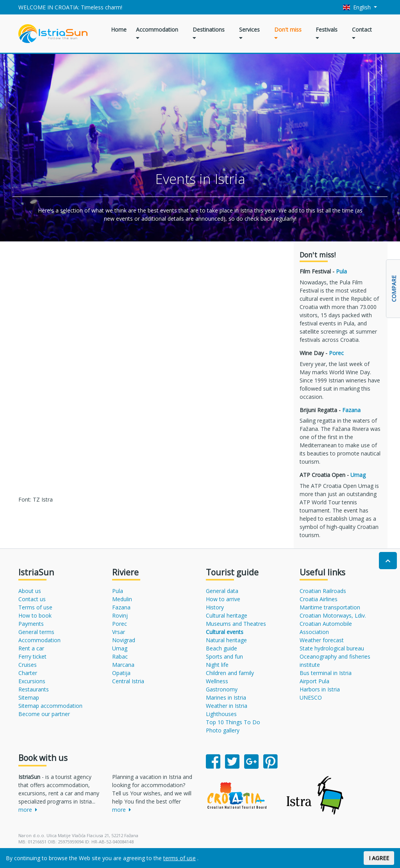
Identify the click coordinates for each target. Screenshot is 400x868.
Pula (341, 271)
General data (222, 591)
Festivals (327, 33)
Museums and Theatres (236, 624)
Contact (362, 33)
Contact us (32, 599)
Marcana (123, 665)
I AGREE (379, 858)
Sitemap (29, 697)
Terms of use (35, 607)
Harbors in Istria (320, 689)
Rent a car (31, 648)
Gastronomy (222, 689)
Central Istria (128, 681)
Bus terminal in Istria (326, 673)
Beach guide (221, 648)
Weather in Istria (227, 706)
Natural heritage (226, 640)
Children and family (230, 673)
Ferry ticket (32, 656)
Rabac (120, 656)
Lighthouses (221, 714)
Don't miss (288, 33)
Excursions (32, 681)
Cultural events (225, 632)
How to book (35, 615)
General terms (36, 632)
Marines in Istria (226, 697)
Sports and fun (224, 656)
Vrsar (119, 632)
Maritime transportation (330, 607)
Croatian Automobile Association (326, 628)
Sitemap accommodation (50, 706)
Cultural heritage (227, 615)
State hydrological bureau (332, 648)
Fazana (351, 410)
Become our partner (44, 714)
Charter (28, 673)
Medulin (122, 599)
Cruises (28, 665)
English (358, 7)
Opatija (121, 673)
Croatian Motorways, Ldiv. (333, 615)
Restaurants (34, 689)
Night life (217, 665)
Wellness (217, 681)
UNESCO (311, 697)
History (215, 607)
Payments (31, 624)
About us (30, 591)
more (28, 810)
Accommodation (157, 33)
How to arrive (223, 599)
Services (249, 33)
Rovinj (120, 615)
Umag (358, 475)
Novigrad (124, 640)
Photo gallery (223, 730)
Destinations (209, 33)
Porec (336, 353)
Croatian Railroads (323, 591)
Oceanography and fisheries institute (335, 661)
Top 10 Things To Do (233, 722)
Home (119, 29)
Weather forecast (322, 640)
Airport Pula (314, 681)
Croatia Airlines (319, 599)
